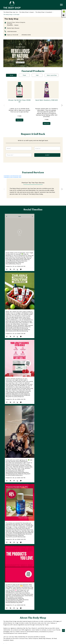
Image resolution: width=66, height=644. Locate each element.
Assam (21, 540)
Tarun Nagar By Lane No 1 (12, 582)
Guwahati (21, 542)
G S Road (25, 582)
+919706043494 (12, 32)
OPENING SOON (26, 35)
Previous (4, 105)
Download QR (29, 508)
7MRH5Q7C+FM (8, 551)
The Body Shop (33, 642)
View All (21, 483)
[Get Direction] (19, 552)
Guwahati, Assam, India (10, 553)
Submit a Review (10, 483)
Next (62, 105)
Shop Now (19, 120)
